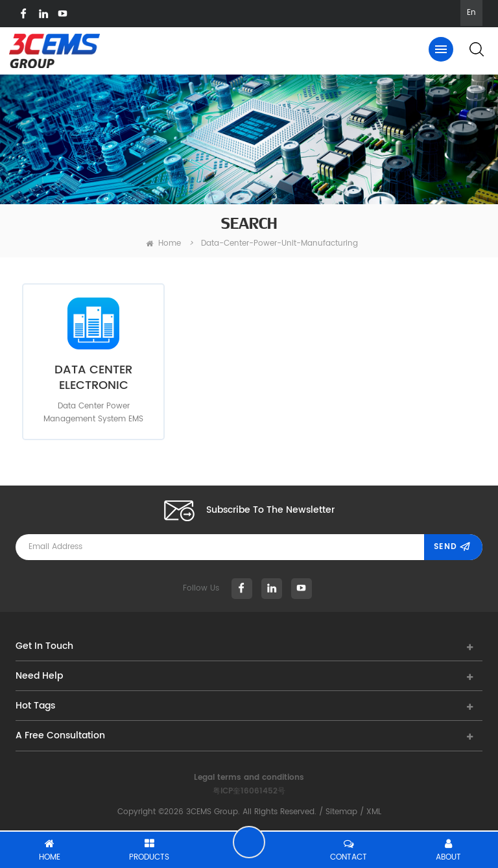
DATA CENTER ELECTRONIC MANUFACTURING (94, 378)
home (163, 243)
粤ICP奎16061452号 (249, 791)
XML (374, 812)
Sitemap (341, 812)
